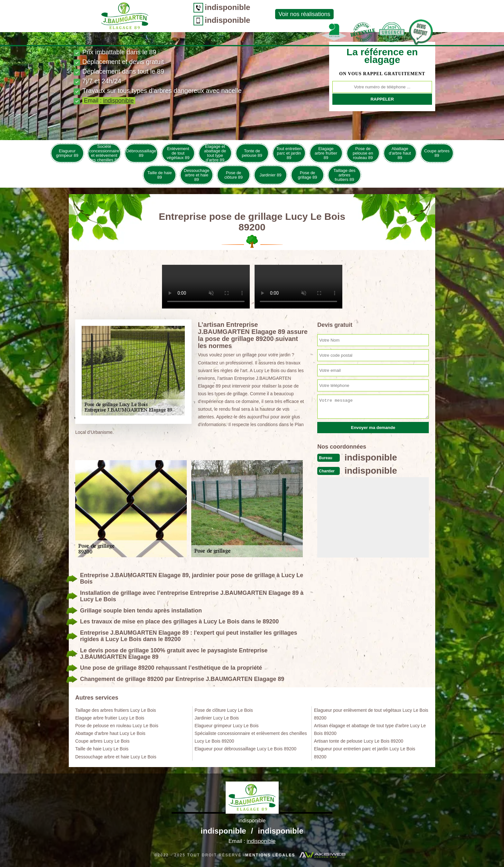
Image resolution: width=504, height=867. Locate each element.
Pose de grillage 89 (308, 175)
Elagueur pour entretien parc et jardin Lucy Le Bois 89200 (365, 753)
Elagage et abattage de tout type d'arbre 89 (215, 153)
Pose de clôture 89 (234, 175)
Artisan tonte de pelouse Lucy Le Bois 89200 (359, 741)
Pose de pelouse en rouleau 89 (363, 153)
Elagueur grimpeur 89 (67, 153)
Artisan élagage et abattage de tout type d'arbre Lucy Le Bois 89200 (370, 729)
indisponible (178, 7)
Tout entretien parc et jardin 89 (289, 153)
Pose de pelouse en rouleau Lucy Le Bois (117, 726)
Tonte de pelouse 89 (252, 153)
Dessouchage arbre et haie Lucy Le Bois (116, 757)
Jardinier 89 (271, 175)
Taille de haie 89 (160, 175)
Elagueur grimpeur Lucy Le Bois (226, 726)
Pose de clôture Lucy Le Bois (224, 710)
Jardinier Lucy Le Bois (217, 718)
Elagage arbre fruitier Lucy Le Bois (110, 718)
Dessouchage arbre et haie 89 (197, 175)
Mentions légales (270, 855)
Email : (109, 101)
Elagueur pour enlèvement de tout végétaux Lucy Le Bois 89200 (371, 714)
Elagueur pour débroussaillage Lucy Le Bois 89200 (245, 749)
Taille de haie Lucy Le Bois (102, 749)
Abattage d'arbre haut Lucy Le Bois (110, 733)
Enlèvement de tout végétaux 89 (178, 153)
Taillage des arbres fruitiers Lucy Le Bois (116, 710)
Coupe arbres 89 (437, 153)
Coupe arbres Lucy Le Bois (102, 741)
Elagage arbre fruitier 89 (326, 153)
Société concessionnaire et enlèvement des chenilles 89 (104, 153)
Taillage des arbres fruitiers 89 (344, 175)
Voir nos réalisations (255, 14)
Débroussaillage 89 (141, 153)
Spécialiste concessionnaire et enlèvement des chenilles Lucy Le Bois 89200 (251, 737)
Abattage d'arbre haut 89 (400, 153)
